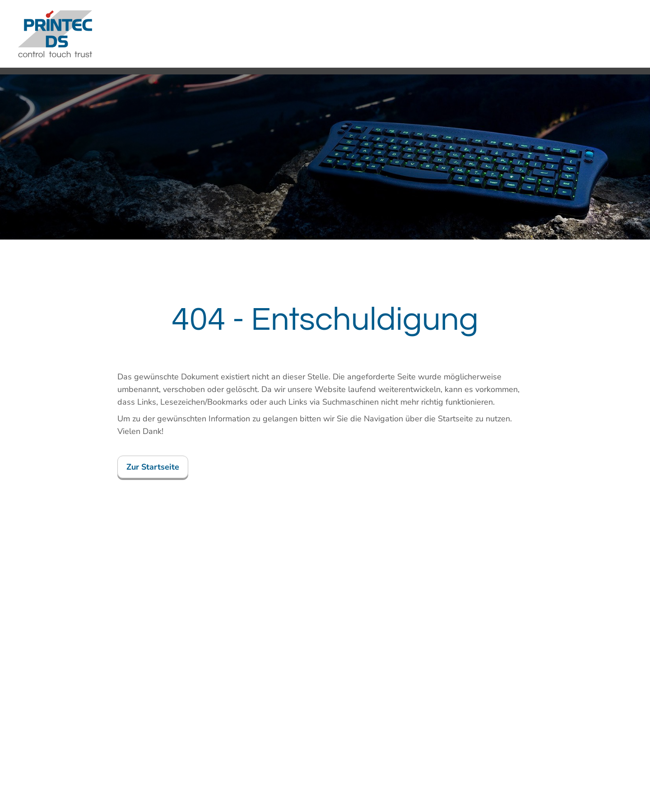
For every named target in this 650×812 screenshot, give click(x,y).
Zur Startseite (153, 467)
